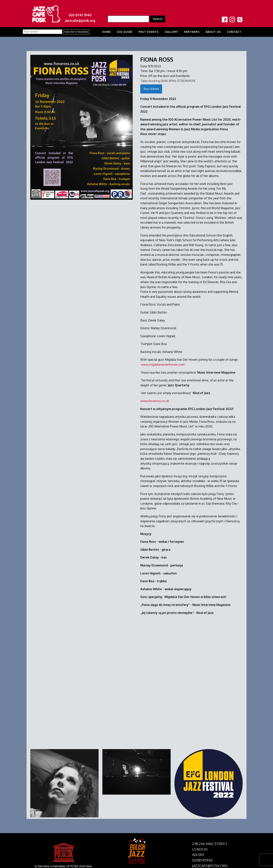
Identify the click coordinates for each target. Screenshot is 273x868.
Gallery (171, 32)
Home (107, 32)
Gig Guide (125, 32)
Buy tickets (151, 89)
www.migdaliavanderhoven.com (163, 364)
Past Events (149, 32)
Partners (192, 32)
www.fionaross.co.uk (155, 401)
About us (213, 32)
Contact (234, 32)
